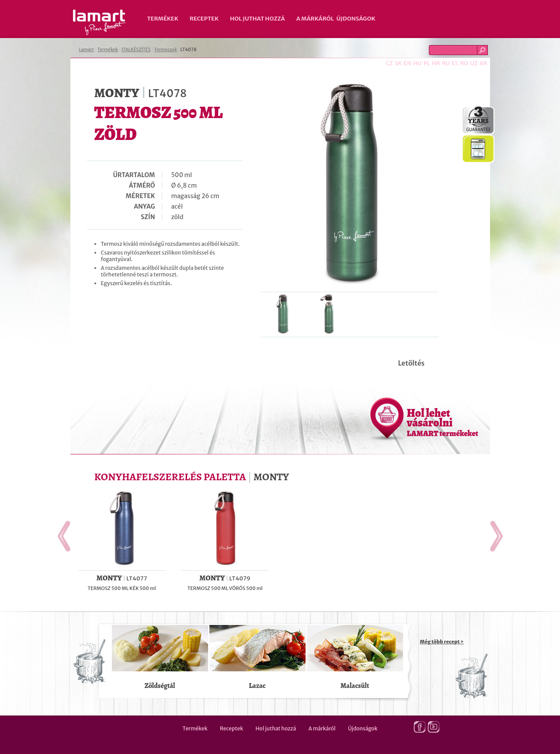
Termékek (163, 19)
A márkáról (315, 19)
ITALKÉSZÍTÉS (136, 50)
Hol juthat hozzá (257, 19)
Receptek (204, 19)
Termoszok (165, 50)
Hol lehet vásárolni (443, 422)
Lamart (99, 22)
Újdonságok (356, 19)
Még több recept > (442, 642)
